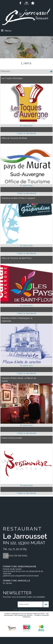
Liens (16, 610)
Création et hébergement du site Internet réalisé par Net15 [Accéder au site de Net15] (24, 614)
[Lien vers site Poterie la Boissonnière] (27, 483)
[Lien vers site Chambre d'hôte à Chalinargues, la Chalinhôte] (27, 363)
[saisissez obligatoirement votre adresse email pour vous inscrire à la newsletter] (30, 604)
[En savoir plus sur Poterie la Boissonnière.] (27, 485)
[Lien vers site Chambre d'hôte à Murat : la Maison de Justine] (27, 423)
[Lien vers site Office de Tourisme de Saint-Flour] (27, 303)
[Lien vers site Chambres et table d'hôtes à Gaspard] (27, 243)
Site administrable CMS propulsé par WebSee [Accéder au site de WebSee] (26, 614)
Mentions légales (30, 610)
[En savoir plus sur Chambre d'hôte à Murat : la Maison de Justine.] (27, 425)
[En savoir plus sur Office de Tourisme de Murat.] (27, 186)
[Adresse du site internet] (27, 133)
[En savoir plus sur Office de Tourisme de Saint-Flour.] (27, 306)
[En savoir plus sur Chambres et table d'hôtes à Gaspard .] (27, 246)
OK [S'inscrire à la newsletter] (46, 605)
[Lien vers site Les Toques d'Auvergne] (27, 123)
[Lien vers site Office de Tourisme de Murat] (27, 183)
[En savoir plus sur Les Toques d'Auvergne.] (27, 126)
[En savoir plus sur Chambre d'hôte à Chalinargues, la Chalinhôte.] (27, 366)
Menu (8, 31)
